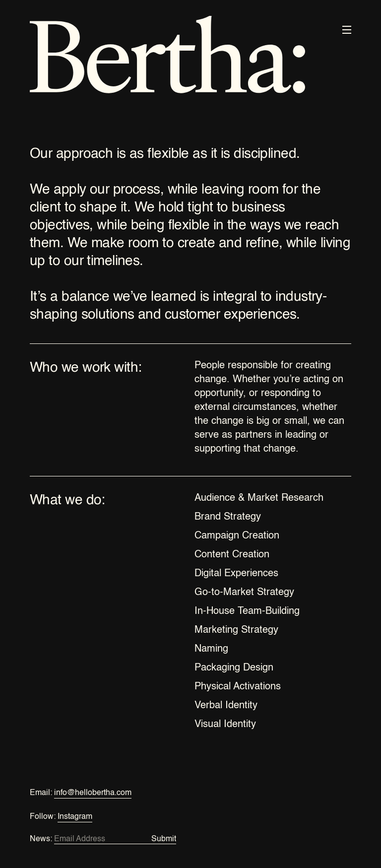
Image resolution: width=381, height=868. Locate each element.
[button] (347, 30)
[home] (167, 57)
